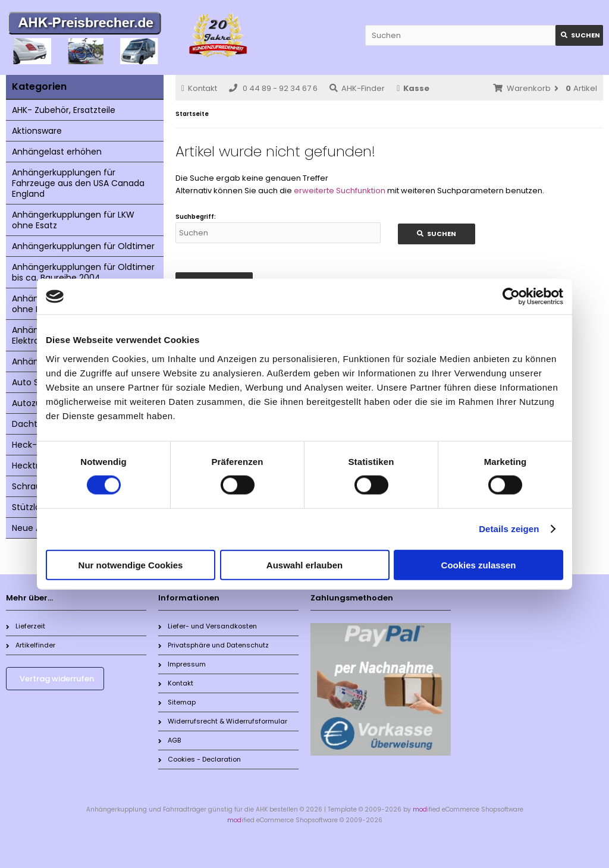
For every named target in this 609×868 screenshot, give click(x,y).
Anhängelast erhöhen (57, 152)
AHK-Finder (357, 88)
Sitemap (177, 702)
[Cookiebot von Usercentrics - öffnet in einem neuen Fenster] (511, 297)
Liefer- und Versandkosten (208, 626)
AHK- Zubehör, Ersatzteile (64, 110)
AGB (169, 740)
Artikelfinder (31, 645)
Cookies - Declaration (200, 759)
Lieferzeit (26, 626)
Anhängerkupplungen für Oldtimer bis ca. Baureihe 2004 (83, 272)
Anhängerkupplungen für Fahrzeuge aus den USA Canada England (78, 183)
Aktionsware (37, 131)
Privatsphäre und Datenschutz (214, 645)
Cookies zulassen (479, 564)
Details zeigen (509, 529)
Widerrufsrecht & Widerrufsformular (223, 721)
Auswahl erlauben (304, 564)
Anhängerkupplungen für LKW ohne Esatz (73, 220)
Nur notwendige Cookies (131, 564)
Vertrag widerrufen (57, 679)
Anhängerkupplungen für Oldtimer (83, 246)
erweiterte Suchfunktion (340, 191)
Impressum (182, 664)
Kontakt (199, 88)
